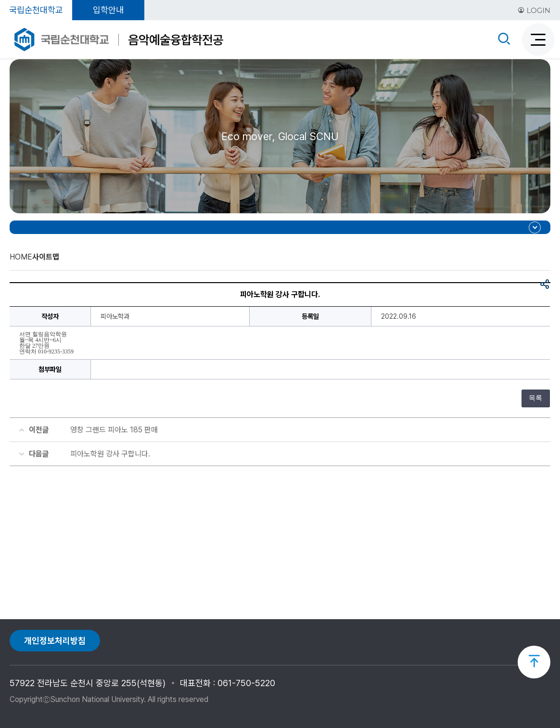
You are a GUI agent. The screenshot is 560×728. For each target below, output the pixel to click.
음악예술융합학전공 (176, 40)
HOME (21, 257)
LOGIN (534, 10)
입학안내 (108, 10)
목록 (535, 398)
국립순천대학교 (36, 10)
